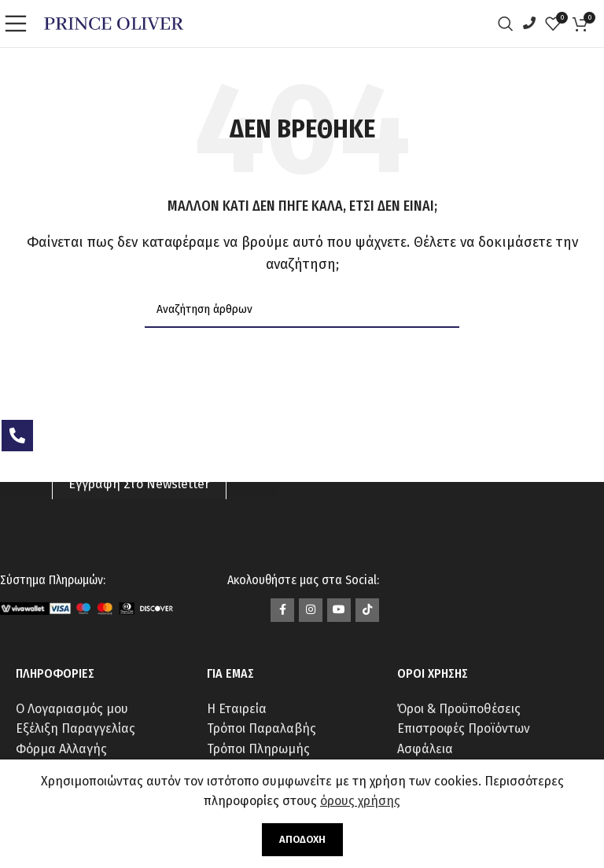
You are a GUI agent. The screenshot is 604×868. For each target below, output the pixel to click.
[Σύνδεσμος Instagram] (311, 610)
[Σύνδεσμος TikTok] (367, 610)
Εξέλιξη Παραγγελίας (75, 728)
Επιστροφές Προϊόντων (464, 728)
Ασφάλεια (425, 749)
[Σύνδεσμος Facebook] (282, 610)
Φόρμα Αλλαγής (61, 749)
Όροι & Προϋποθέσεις (459, 709)
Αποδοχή (302, 839)
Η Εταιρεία (237, 709)
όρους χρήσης (360, 801)
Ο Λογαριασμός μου (72, 709)
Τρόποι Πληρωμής (258, 749)
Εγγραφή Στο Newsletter (139, 484)
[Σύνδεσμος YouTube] (339, 610)
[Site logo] (114, 22)
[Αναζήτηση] (510, 24)
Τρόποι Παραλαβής (261, 728)
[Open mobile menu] (20, 24)
